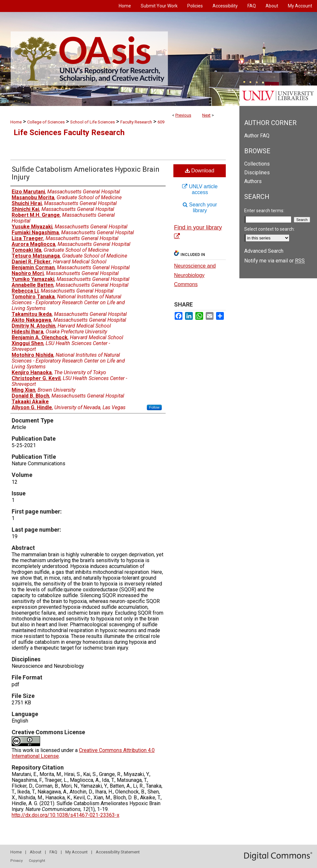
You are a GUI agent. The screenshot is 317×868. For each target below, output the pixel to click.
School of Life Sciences (93, 122)
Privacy (16, 861)
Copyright (37, 861)
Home (16, 122)
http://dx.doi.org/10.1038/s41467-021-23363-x (66, 815)
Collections (257, 164)
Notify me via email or (274, 261)
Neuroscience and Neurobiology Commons (195, 275)
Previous (183, 115)
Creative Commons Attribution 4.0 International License (83, 753)
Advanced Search (264, 251)
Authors (253, 181)
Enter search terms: (264, 211)
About (36, 852)
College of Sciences (46, 122)
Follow (154, 407)
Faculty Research (136, 122)
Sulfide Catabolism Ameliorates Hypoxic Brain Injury (86, 173)
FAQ (53, 852)
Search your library (200, 208)
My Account (77, 852)
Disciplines (257, 173)
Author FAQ (257, 136)
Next (206, 115)
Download (200, 171)
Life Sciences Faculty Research (69, 133)
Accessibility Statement (118, 852)
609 (161, 122)
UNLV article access (200, 189)
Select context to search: (269, 229)
